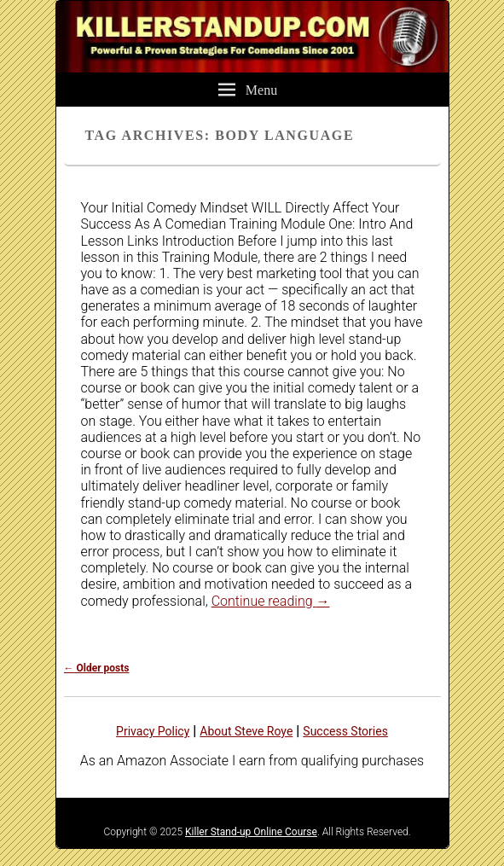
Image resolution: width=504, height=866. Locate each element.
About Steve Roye (246, 731)
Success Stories (345, 731)
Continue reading (271, 601)
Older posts (97, 668)
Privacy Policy (153, 731)
